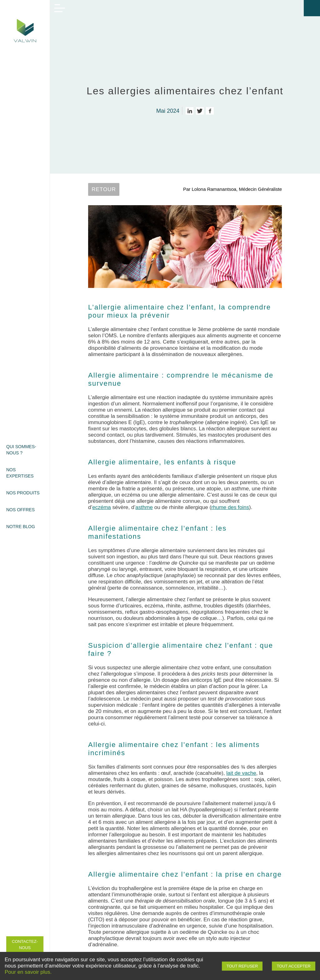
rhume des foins (230, 507)
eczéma (102, 507)
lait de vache (241, 773)
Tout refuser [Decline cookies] (242, 966)
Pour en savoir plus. (28, 972)
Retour (104, 189)
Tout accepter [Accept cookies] (294, 966)
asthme (144, 507)
